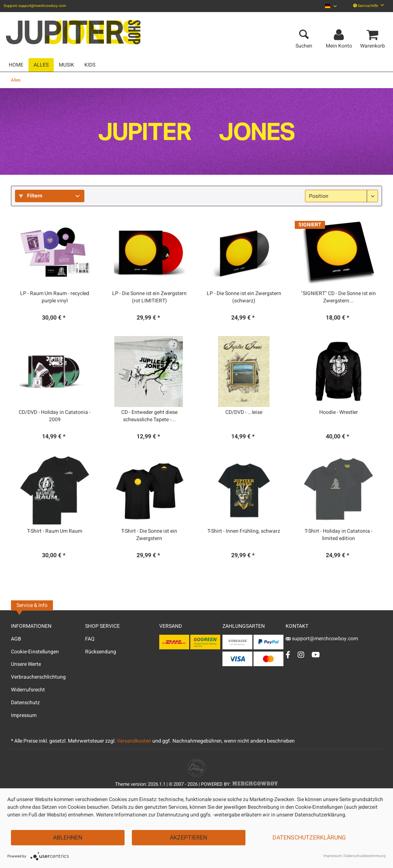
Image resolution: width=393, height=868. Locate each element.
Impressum (24, 715)
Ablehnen (68, 838)
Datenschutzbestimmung (365, 856)
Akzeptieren (188, 838)
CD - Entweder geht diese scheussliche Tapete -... (149, 416)
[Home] (16, 65)
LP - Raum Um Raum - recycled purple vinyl (55, 297)
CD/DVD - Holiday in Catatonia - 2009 (55, 416)
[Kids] (90, 65)
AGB (16, 639)
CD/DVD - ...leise (244, 412)
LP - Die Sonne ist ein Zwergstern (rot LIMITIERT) (149, 297)
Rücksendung (101, 652)
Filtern (31, 196)
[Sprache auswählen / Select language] (331, 6)
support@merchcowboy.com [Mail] (322, 639)
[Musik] (66, 65)
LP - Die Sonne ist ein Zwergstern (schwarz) (244, 297)
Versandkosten (134, 741)
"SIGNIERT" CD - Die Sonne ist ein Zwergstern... (338, 297)
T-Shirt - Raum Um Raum (55, 531)
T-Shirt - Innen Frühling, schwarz (244, 531)
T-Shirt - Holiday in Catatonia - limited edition (339, 535)
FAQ (90, 639)
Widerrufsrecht (28, 690)
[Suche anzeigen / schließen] (304, 35)
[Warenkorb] (374, 35)
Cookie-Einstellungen (35, 652)
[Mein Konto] (340, 35)
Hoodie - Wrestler (339, 412)
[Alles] (41, 65)
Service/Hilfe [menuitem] (369, 6)
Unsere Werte (26, 664)
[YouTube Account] (316, 655)
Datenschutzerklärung (309, 838)
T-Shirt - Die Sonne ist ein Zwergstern (149, 535)
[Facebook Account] (288, 655)
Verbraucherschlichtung (38, 677)
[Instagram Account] (301, 655)
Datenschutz (25, 703)
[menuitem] (331, 6)
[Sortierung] (342, 196)
